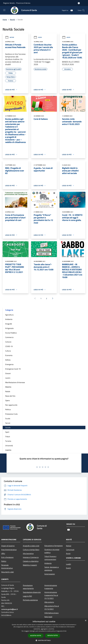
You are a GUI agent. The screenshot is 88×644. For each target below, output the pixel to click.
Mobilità (8, 387)
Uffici (3, 553)
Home (5, 20)
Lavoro (8, 378)
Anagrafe (9, 324)
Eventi (68, 568)
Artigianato (9, 328)
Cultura (8, 351)
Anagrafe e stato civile (31, 546)
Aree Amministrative (9, 550)
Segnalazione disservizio (32, 592)
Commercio (9, 337)
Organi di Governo (8, 546)
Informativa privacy (52, 613)
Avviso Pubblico (11, 333)
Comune (8, 342)
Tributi (8, 437)
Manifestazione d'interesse (15, 382)
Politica (8, 409)
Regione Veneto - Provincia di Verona (17, 3)
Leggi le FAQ (27, 596)
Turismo (8, 441)
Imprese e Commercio (31, 557)
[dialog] (44, 631)
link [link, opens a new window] (65, 631)
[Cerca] (83, 10)
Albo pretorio (49, 602)
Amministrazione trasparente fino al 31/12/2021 (51, 595)
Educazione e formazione (54, 546)
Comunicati (70, 550)
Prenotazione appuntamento (28, 587)
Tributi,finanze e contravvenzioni (50, 558)
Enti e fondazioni (7, 557)
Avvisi (38, 37)
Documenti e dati (8, 572)
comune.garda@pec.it (10, 609)
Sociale (8, 428)
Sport (7, 432)
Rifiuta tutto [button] (53, 635)
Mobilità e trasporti (30, 565)
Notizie (10, 37)
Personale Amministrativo (7, 567)
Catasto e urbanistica (31, 561)
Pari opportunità (11, 405)
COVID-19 (9, 346)
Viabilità (8, 450)
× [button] (86, 621)
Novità (12, 20)
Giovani (8, 373)
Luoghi (69, 564)
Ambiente (9, 319)
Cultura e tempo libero (31, 550)
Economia (9, 355)
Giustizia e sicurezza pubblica (52, 551)
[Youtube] (71, 10)
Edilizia (8, 360)
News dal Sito (10, 396)
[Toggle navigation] (4, 10)
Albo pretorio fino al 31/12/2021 (52, 607)
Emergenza (9, 364)
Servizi (8, 423)
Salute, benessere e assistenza (52, 569)
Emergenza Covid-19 (13, 369)
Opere (7, 400)
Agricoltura (9, 315)
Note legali (48, 617)
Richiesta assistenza (30, 600)
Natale (8, 391)
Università (9, 446)
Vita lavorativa (28, 553)
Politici (4, 561)
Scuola (8, 418)
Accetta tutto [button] (36, 636)
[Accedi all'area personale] (79, 3)
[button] (44, 640)
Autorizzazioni (50, 574)
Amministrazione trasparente (51, 587)
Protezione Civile (11, 414)
